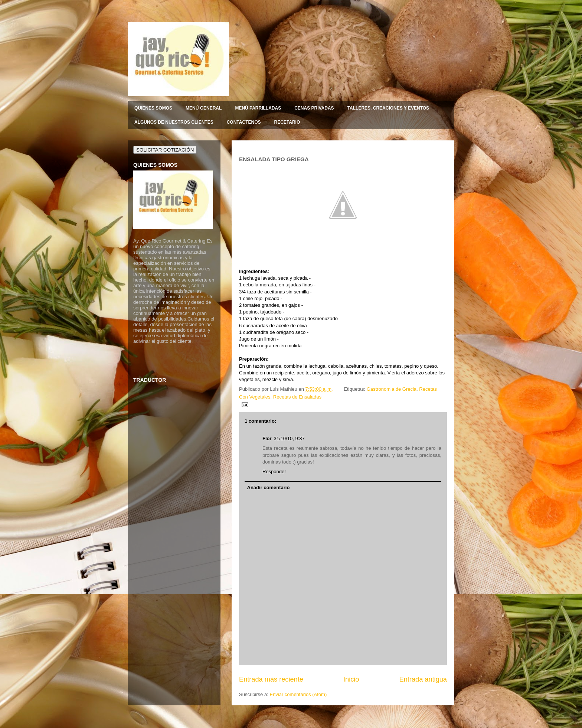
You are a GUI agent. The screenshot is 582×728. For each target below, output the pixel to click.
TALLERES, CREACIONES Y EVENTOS (388, 108)
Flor (267, 438)
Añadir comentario (269, 487)
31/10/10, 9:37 (289, 438)
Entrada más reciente (271, 679)
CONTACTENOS (244, 122)
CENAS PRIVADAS (314, 108)
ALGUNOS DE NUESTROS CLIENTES (174, 122)
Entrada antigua (423, 679)
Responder (274, 472)
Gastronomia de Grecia (392, 389)
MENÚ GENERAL (204, 108)
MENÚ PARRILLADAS (258, 108)
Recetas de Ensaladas (297, 397)
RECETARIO (287, 122)
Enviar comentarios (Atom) (298, 694)
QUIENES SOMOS (153, 108)
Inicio (351, 679)
